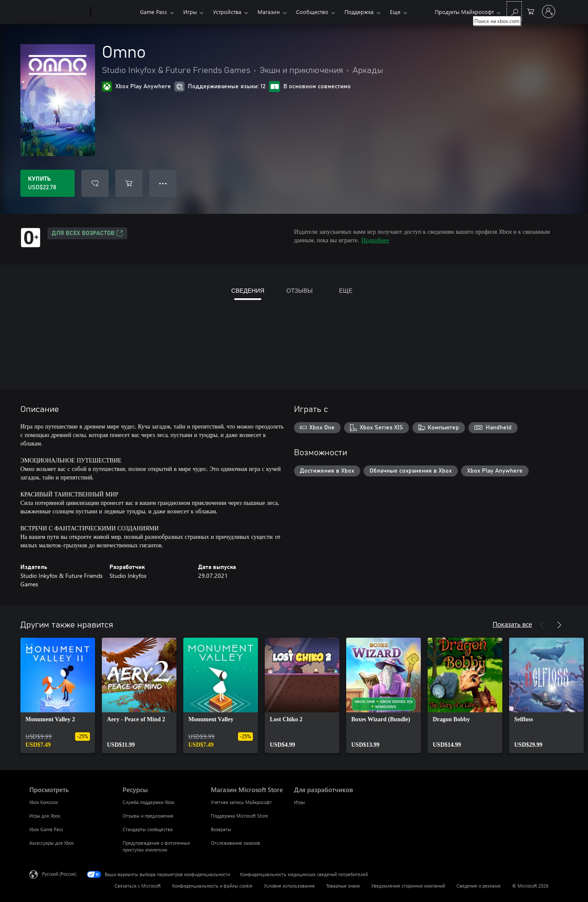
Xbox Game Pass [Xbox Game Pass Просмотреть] (46, 829)
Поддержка (359, 12)
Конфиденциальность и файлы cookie (212, 886)
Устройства (227, 12)
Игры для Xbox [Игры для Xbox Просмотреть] (45, 816)
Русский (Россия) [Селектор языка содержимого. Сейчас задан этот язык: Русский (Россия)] (59, 874)
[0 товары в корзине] (531, 11)
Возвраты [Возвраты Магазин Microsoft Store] (221, 829)
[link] (58, 695)
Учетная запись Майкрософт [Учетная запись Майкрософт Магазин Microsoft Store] (241, 802)
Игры (190, 12)
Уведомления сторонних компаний (408, 886)
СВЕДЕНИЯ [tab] (248, 290)
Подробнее (375, 240)
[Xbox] (114, 12)
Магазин (269, 12)
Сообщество (312, 12)
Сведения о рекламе (479, 886)
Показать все (512, 624)
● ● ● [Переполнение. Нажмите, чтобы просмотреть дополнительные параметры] (163, 183)
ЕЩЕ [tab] (346, 290)
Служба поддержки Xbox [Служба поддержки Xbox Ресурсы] (148, 802)
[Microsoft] (58, 12)
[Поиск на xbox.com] (514, 11)
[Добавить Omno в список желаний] (95, 183)
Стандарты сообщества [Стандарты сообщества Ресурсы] (148, 829)
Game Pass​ (154, 12)
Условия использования (289, 886)
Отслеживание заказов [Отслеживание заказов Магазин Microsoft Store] (235, 843)
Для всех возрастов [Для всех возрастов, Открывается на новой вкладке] (87, 233)
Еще (395, 12)
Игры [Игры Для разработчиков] (300, 802)
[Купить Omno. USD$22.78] (48, 183)
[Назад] (542, 625)
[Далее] (559, 625)
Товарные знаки (343, 886)
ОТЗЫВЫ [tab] (300, 290)
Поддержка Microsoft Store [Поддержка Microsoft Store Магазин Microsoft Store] (239, 816)
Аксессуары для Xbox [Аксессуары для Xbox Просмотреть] (52, 843)
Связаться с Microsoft (138, 886)
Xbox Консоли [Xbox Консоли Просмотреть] (43, 802)
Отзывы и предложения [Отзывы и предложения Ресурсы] (148, 816)
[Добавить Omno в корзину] (129, 183)
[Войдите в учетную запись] (549, 11)
